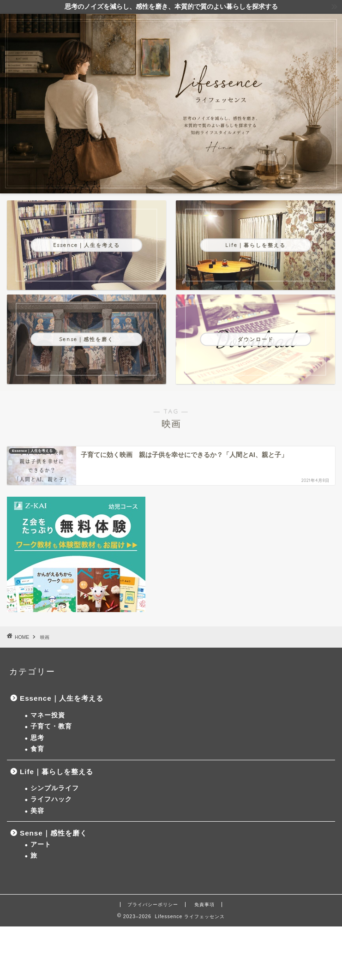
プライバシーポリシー (153, 905)
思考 (37, 738)
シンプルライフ (55, 788)
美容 (37, 811)
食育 (37, 749)
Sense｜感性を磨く (54, 833)
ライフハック (51, 799)
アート (41, 845)
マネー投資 (48, 715)
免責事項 (204, 905)
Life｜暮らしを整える (57, 772)
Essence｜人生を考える (62, 698)
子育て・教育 (51, 726)
